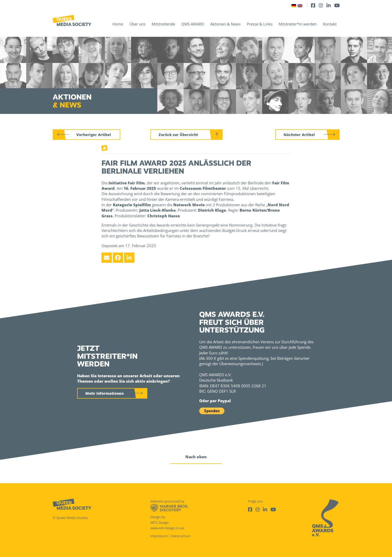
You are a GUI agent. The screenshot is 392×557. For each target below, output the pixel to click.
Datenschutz (181, 536)
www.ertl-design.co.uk (167, 528)
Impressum (159, 536)
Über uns (137, 24)
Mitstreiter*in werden (298, 24)
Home (118, 24)
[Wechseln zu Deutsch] (294, 5)
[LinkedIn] (329, 5)
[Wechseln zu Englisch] (300, 5)
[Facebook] (313, 5)
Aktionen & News (225, 24)
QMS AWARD (193, 24)
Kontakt (330, 24)
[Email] (107, 258)
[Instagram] (321, 5)
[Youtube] (337, 5)
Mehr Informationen (104, 393)
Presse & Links (260, 24)
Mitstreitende (163, 24)
